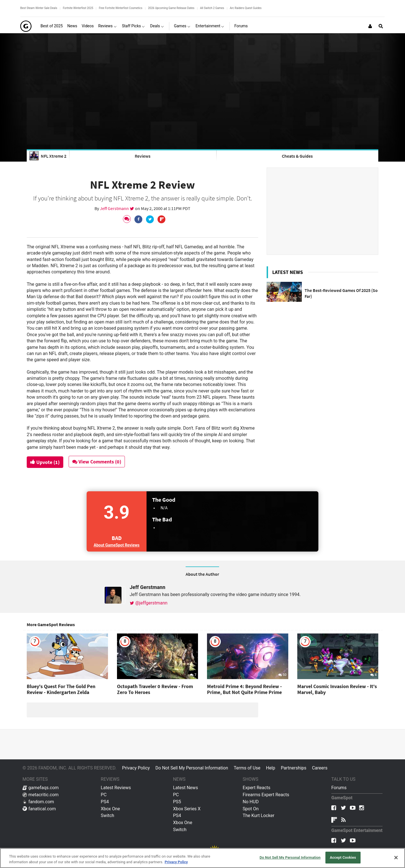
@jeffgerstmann (148, 603)
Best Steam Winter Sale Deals (39, 8)
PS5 (177, 802)
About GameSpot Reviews (117, 545)
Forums (339, 788)
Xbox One (110, 809)
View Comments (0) (98, 462)
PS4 (105, 802)
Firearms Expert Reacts (266, 795)
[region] (202, 858)
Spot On (251, 809)
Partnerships (293, 768)
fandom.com (38, 802)
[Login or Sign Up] (370, 26)
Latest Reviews (116, 788)
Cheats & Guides (297, 156)
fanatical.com (39, 809)
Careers (320, 768)
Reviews (143, 156)
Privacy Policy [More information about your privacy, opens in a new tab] (176, 862)
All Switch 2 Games (212, 8)
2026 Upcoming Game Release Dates (171, 8)
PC (104, 795)
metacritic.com (40, 795)
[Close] (396, 858)
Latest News (185, 788)
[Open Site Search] (381, 26)
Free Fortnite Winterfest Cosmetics (121, 8)
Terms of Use (247, 768)
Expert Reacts (256, 788)
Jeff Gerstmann (115, 208)
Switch (107, 815)
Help (271, 768)
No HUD (251, 802)
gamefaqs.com (41, 788)
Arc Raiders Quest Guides (246, 8)
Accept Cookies (343, 857)
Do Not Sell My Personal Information (192, 768)
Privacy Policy (136, 768)
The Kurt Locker (258, 815)
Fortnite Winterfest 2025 (78, 8)
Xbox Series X (187, 809)
